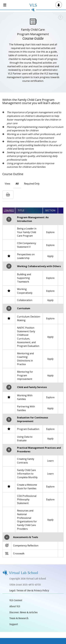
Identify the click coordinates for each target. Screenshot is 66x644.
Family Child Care (33, 30)
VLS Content (16, 600)
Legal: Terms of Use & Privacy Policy (29, 590)
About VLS (15, 606)
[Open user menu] (58, 5)
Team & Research (19, 618)
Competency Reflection (26, 546)
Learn (50, 461)
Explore (50, 232)
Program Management (33, 34)
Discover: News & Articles (23, 612)
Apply (50, 256)
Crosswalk (19, 553)
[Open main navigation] (5, 5)
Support (14, 624)
